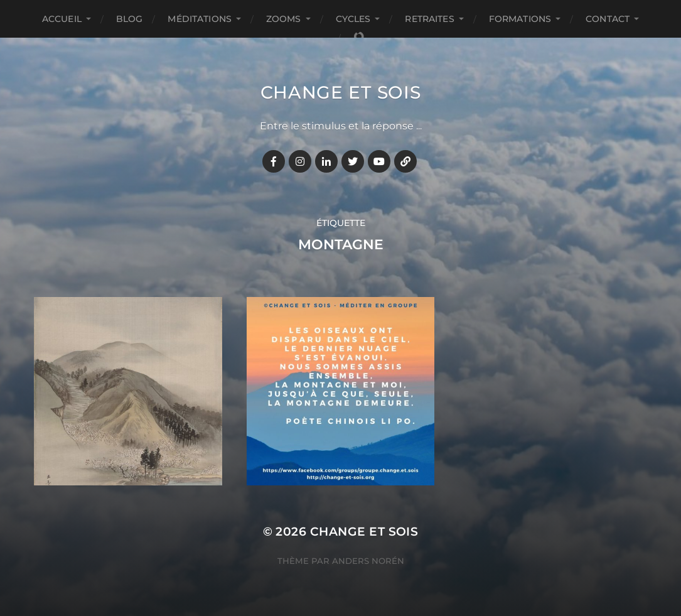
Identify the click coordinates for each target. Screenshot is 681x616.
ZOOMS (284, 19)
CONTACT (608, 19)
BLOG (130, 19)
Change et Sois (341, 92)
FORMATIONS (520, 19)
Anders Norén (368, 561)
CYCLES (353, 19)
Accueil (62, 19)
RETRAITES (429, 19)
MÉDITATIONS (200, 19)
